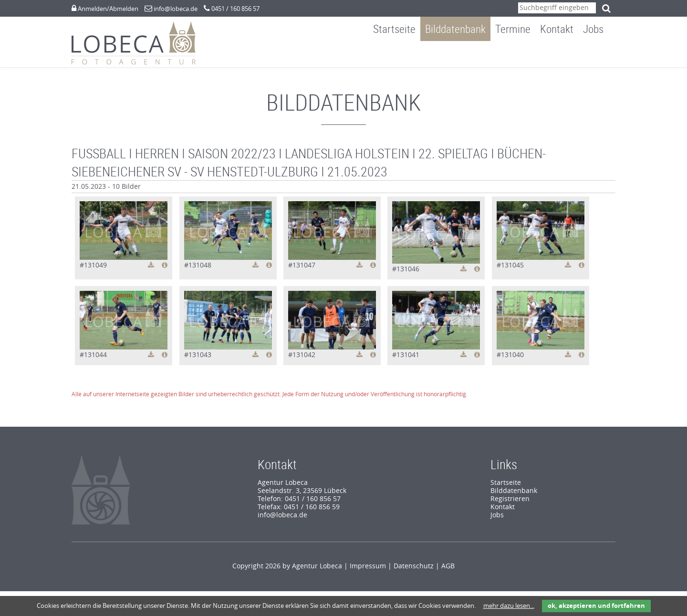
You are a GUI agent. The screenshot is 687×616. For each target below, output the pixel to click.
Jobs (600, 54)
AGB (448, 571)
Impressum (368, 571)
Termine (520, 54)
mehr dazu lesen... (509, 606)
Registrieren (510, 504)
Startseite (401, 54)
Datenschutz (414, 571)
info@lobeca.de (176, 9)
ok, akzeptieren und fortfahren (596, 606)
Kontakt (564, 54)
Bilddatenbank (463, 54)
